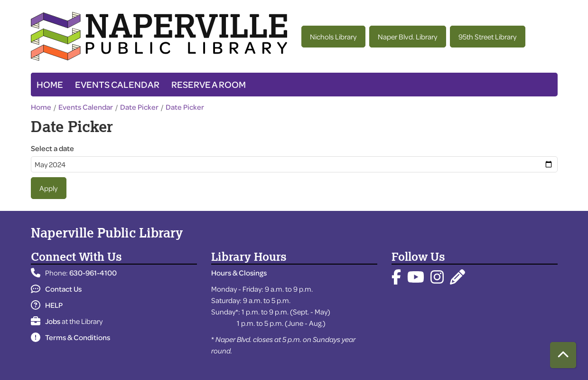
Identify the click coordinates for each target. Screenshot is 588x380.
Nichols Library (333, 37)
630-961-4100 (93, 273)
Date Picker (139, 107)
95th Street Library (487, 37)
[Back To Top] (563, 355)
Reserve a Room (209, 84)
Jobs (46, 321)
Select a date (52, 148)
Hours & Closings (239, 273)
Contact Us (56, 289)
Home (50, 84)
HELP (47, 305)
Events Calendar (117, 84)
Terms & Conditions (70, 337)
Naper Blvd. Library (407, 37)
